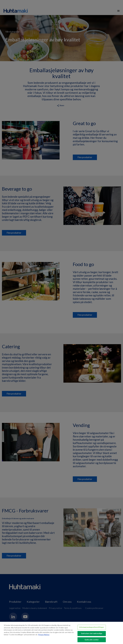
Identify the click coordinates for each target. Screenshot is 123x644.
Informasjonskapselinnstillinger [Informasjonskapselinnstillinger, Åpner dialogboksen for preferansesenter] (92, 628)
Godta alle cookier (92, 640)
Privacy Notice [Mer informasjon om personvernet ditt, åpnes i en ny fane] (44, 635)
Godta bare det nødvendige (92, 634)
